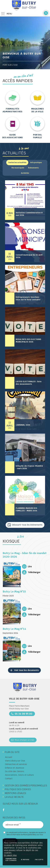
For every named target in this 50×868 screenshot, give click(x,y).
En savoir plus (10, 855)
